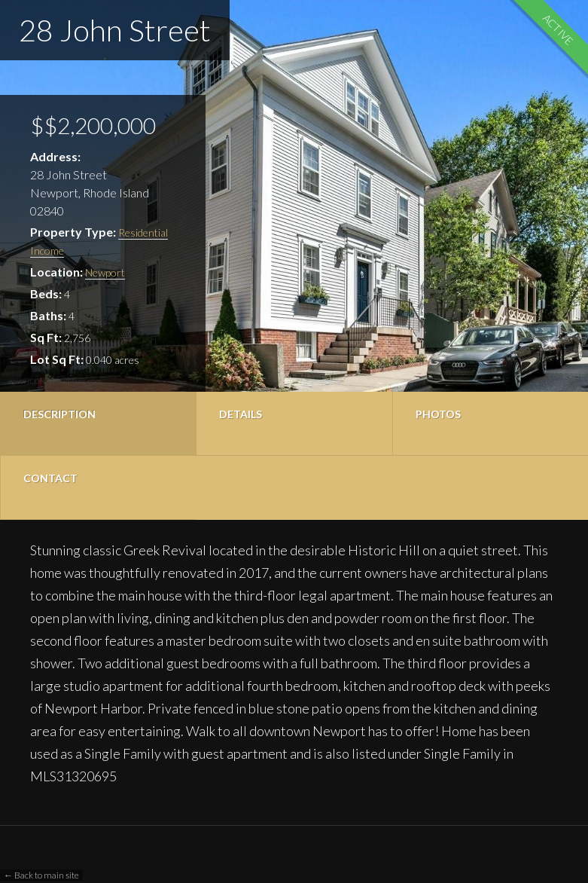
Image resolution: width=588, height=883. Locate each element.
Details (241, 414)
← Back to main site (41, 875)
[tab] (98, 424)
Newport (105, 272)
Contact (50, 478)
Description (59, 414)
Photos (438, 414)
